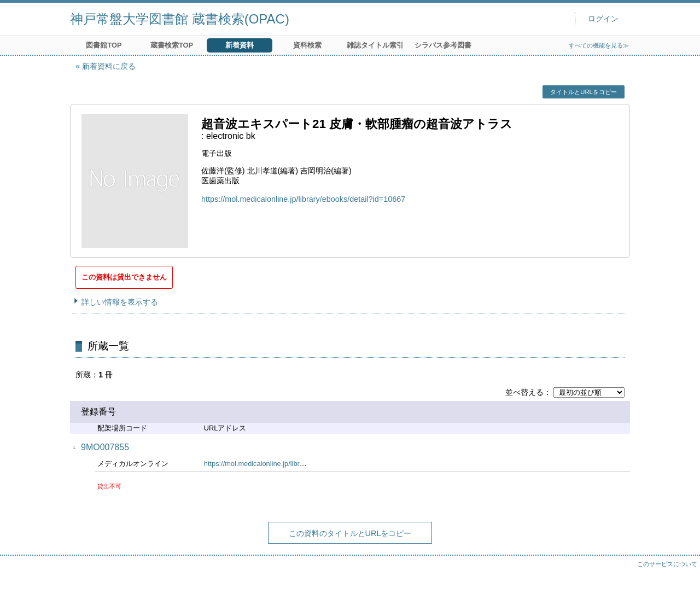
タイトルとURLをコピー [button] (583, 92)
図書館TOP (104, 45)
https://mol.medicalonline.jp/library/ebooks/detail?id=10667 (303, 199)
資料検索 (307, 45)
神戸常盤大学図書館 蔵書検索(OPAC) (180, 19)
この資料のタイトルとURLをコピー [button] (350, 533)
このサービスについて (667, 564)
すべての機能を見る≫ (599, 45)
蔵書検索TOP (172, 45)
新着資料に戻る (109, 66)
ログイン (603, 19)
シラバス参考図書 (443, 45)
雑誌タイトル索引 (375, 45)
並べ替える (524, 392)
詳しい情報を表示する (120, 302)
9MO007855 (105, 447)
